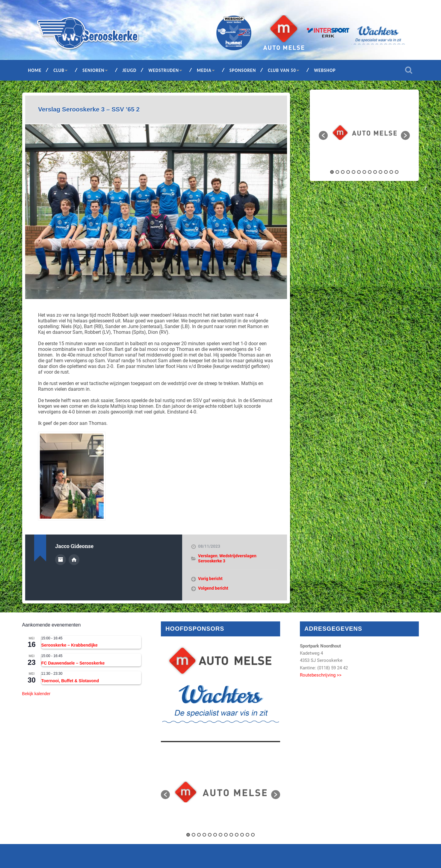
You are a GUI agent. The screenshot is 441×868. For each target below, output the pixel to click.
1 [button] (332, 172)
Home (35, 70)
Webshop (325, 70)
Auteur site (74, 560)
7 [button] (364, 172)
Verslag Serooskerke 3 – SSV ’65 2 (89, 109)
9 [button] (375, 172)
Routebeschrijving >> (321, 675)
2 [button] (337, 172)
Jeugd (130, 70)
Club (59, 70)
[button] (323, 135)
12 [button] (391, 172)
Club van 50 (282, 70)
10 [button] (380, 172)
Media (204, 70)
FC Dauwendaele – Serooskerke (73, 663)
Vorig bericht (210, 579)
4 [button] (348, 172)
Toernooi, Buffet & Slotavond (70, 681)
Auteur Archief (61, 560)
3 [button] (343, 172)
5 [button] (354, 172)
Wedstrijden (164, 70)
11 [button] (386, 172)
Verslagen (208, 556)
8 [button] (370, 172)
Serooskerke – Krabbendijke (70, 645)
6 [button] (359, 172)
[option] (364, 132)
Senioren (93, 70)
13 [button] (397, 172)
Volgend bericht (213, 588)
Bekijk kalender (36, 694)
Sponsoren (243, 70)
